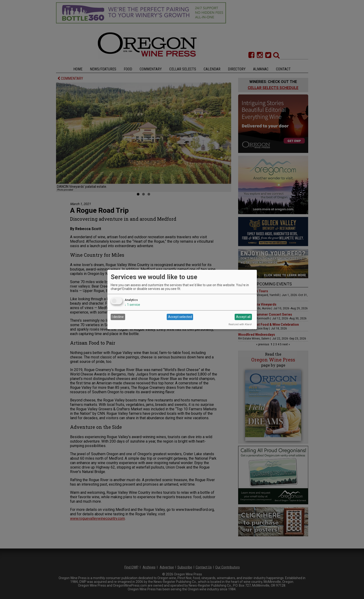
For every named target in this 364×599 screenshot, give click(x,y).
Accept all (243, 317)
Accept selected (180, 317)
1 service (132, 305)
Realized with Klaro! (240, 324)
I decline (118, 317)
